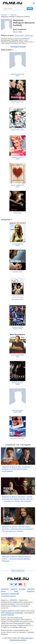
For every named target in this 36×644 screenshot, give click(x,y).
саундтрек (29, 36)
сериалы (31, 589)
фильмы (22, 589)
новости (14, 589)
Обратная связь (27, 638)
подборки (31, 591)
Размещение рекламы (18, 640)
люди (16, 591)
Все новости (18, 571)
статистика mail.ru (8, 596)
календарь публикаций (10, 594)
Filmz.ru (16, 606)
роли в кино (19, 36)
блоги (3, 591)
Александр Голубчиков (14, 613)
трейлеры (5, 589)
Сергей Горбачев (7, 615)
